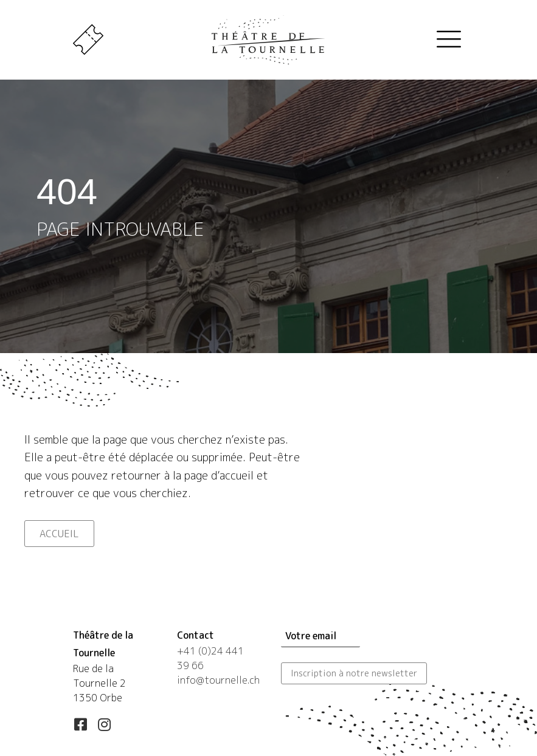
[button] (80, 724)
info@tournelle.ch (218, 680)
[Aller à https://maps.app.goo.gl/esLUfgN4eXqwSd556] (113, 668)
